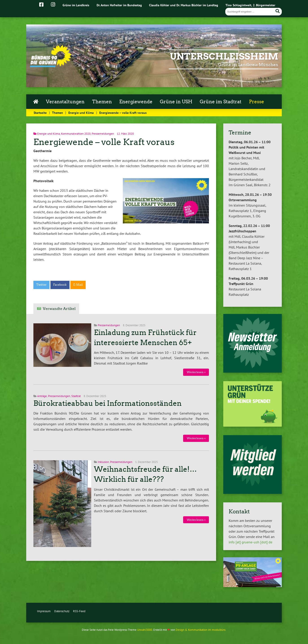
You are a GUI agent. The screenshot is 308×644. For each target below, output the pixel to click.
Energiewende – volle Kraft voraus (104, 142)
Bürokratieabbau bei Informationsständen (107, 403)
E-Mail (78, 285)
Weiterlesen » (196, 372)
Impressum (44, 611)
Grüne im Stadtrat (221, 102)
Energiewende (136, 102)
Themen (102, 102)
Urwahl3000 (145, 630)
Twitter (41, 285)
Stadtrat (76, 396)
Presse (257, 102)
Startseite (40, 113)
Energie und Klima (81, 113)
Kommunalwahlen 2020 (76, 134)
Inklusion (103, 462)
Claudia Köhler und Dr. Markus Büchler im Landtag (184, 5)
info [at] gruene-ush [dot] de (251, 542)
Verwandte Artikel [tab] (59, 309)
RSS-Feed (79, 611)
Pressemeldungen (103, 134)
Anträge (42, 396)
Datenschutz (62, 611)
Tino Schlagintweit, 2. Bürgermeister (250, 5)
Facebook (60, 285)
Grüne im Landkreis (76, 5)
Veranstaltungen (65, 102)
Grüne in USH (176, 102)
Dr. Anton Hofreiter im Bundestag (119, 5)
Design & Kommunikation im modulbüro (201, 630)
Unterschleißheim (224, 56)
